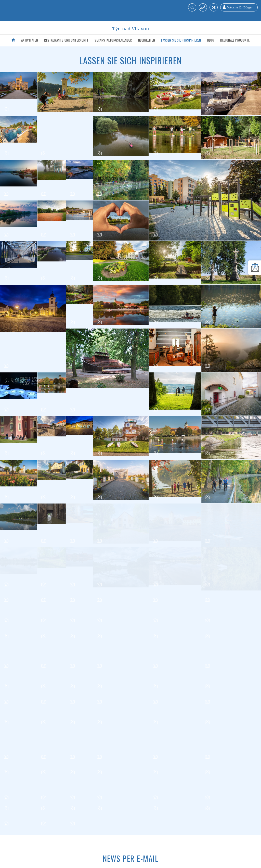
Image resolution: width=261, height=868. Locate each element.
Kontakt (171, 835)
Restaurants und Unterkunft (66, 40)
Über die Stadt (148, 835)
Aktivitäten (30, 40)
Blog (211, 40)
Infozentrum (63, 835)
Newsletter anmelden (25, 763)
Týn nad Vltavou (131, 27)
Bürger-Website (195, 835)
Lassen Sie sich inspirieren (181, 40)
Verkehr (85, 835)
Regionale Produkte (235, 40)
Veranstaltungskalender (113, 40)
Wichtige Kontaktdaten (114, 835)
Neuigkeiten (147, 40)
